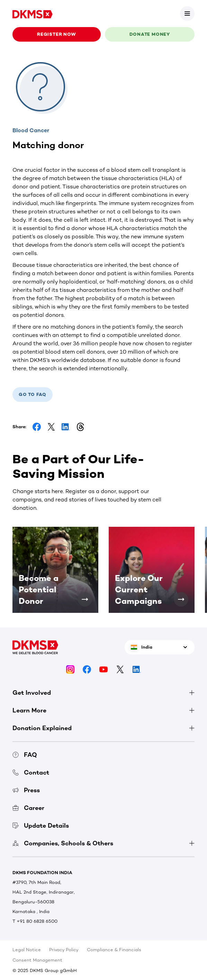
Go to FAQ (33, 394)
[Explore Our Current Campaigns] (181, 599)
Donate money (150, 34)
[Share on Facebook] (37, 427)
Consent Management (37, 960)
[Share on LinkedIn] (66, 427)
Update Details (41, 826)
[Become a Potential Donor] (85, 599)
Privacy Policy (64, 950)
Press (26, 790)
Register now (56, 34)
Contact (31, 772)
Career (28, 808)
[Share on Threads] (80, 427)
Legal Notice (27, 950)
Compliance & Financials (114, 950)
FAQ (25, 755)
